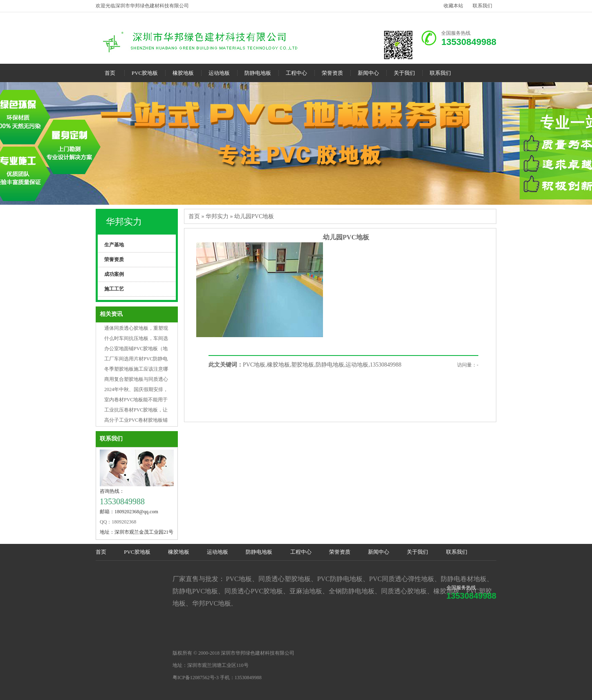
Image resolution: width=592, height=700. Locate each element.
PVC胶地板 (145, 73)
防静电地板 (258, 73)
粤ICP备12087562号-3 (196, 678)
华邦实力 (124, 222)
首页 (110, 73)
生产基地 (114, 245)
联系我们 (482, 6)
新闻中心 (368, 73)
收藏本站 (453, 6)
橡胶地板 (183, 73)
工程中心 (296, 73)
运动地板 (219, 73)
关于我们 (404, 73)
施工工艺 (114, 289)
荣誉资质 (332, 73)
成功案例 (114, 274)
